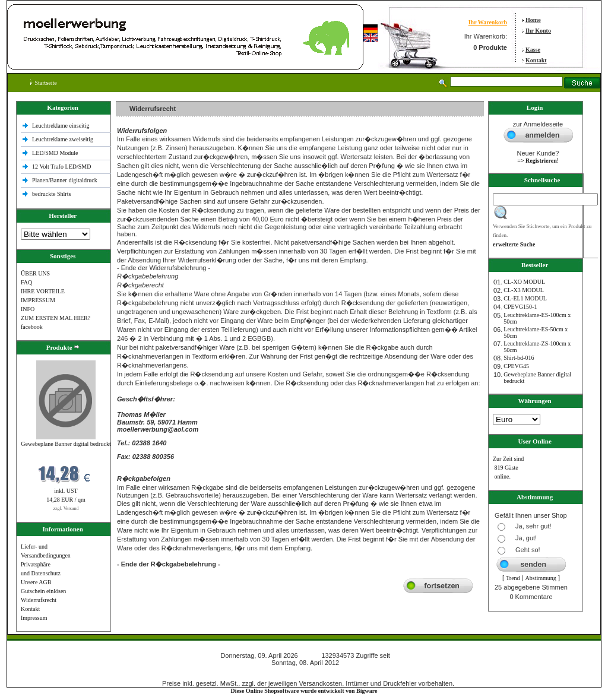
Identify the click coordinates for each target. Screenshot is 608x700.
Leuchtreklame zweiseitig (64, 139)
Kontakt (536, 60)
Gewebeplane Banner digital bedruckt (66, 444)
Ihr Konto (538, 31)
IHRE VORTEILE (43, 291)
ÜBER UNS (35, 273)
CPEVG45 (516, 366)
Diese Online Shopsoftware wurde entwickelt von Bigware (304, 691)
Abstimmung (541, 578)
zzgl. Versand (66, 509)
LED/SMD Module (55, 153)
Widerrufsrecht (39, 600)
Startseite (44, 83)
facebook (32, 327)
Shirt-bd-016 (519, 358)
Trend (513, 578)
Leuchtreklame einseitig (61, 126)
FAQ (26, 282)
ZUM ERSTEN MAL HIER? (56, 318)
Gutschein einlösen (43, 591)
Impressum (34, 618)
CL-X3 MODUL (524, 290)
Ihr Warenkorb (488, 22)
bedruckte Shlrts (51, 194)
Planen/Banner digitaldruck (65, 180)
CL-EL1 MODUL (525, 298)
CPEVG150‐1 (520, 307)
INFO (28, 309)
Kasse (533, 50)
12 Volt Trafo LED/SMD (61, 167)
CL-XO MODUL (524, 282)
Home (533, 20)
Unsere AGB (36, 582)
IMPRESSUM (38, 300)
